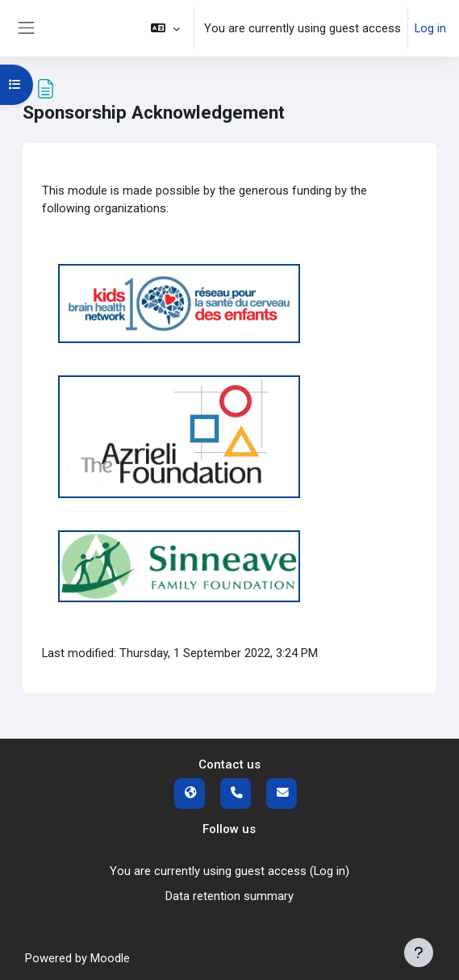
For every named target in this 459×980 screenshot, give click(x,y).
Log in (430, 28)
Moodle (110, 958)
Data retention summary (229, 896)
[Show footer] (419, 953)
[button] (165, 28)
